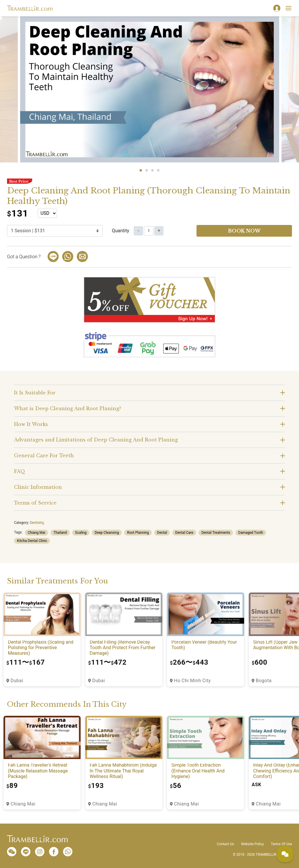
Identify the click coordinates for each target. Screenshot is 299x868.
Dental (162, 533)
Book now (244, 231)
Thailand (60, 533)
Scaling (81, 533)
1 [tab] (141, 170)
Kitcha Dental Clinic (32, 541)
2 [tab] (147, 170)
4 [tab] (158, 170)
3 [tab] (152, 170)
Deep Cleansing (107, 533)
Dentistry (37, 523)
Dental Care (184, 533)
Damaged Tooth (251, 533)
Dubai (17, 681)
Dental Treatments (216, 533)
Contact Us (226, 844)
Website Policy (252, 844)
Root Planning (138, 533)
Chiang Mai (36, 533)
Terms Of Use (281, 844)
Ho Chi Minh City (192, 681)
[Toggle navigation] (288, 8)
